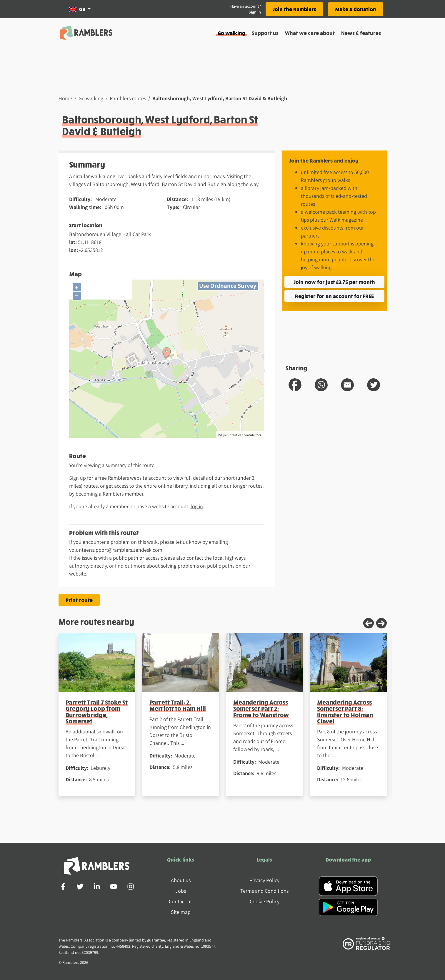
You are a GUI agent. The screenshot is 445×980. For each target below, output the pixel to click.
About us (181, 880)
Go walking (231, 33)
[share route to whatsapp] (321, 385)
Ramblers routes (128, 98)
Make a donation (356, 9)
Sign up (77, 478)
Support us (265, 33)
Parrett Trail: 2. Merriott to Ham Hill (178, 705)
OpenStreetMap (232, 435)
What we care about (310, 33)
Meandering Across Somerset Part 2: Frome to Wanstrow (261, 708)
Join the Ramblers (294, 9)
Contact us (181, 901)
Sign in (255, 12)
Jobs (181, 891)
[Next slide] (381, 623)
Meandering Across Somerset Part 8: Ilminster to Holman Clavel (345, 711)
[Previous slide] (369, 623)
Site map (181, 912)
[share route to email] (347, 385)
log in (197, 506)
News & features (361, 33)
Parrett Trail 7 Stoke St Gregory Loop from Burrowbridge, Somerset (97, 711)
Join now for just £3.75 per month (334, 282)
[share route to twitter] (374, 385)
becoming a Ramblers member (109, 494)
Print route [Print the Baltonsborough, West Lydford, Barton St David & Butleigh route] (79, 600)
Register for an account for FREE (334, 296)
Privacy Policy (264, 880)
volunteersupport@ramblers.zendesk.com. (116, 550)
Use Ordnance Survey (228, 286)
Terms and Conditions (264, 891)
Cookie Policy (265, 901)
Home (65, 98)
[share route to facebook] (295, 385)
